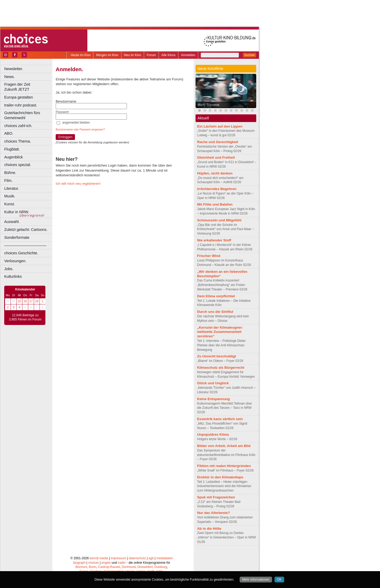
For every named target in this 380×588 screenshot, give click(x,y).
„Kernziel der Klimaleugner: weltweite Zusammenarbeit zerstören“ (220, 332)
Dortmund (129, 567)
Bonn (93, 567)
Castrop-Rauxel (109, 567)
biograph (79, 563)
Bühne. (10, 173)
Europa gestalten (19, 97)
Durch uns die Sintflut (215, 312)
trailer (122, 563)
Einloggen (65, 137)
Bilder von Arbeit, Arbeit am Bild (224, 446)
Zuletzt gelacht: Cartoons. (26, 230)
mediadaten (165, 558)
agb (151, 558)
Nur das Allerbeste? (213, 513)
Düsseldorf (145, 567)
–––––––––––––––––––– (25, 245)
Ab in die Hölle (209, 529)
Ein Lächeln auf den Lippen (220, 126)
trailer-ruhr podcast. (21, 105)
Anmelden (188, 55)
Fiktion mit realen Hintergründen (224, 466)
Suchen (250, 55)
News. (9, 77)
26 (25, 301)
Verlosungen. (15, 261)
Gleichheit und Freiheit (216, 157)
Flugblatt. (12, 149)
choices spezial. (18, 165)
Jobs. (9, 269)
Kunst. (10, 204)
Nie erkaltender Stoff (214, 240)
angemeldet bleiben (76, 123)
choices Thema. (18, 141)
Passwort (62, 112)
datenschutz (137, 558)
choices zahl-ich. (18, 126)
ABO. (9, 133)
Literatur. (12, 188)
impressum (119, 558)
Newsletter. (14, 69)
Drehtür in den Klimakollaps (220, 477)
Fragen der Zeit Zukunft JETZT (29, 87)
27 (31, 301)
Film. (8, 181)
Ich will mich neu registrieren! (78, 184)
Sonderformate (17, 237)
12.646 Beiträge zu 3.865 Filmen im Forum (25, 317)
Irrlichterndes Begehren (217, 189)
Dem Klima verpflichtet (216, 296)
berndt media (99, 558)
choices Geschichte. (21, 253)
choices (94, 563)
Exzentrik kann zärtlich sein (220, 419)
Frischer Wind (209, 256)
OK (279, 580)
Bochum (81, 567)
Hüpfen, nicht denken (215, 173)
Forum (151, 55)
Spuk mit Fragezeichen (216, 497)
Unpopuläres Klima (213, 434)
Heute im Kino (81, 55)
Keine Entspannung (213, 399)
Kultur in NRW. (17, 212)
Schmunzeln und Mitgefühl (219, 220)
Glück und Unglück (213, 383)
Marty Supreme (208, 105)
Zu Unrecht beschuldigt (217, 356)
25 (19, 301)
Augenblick (13, 157)
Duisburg (161, 567)
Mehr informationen (256, 580)
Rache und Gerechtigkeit (218, 142)
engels (106, 563)
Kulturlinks (13, 276)
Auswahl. (12, 222)
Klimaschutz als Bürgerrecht (221, 368)
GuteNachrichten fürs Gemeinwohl (22, 115)
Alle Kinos (168, 55)
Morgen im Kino (107, 55)
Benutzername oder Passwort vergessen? (80, 130)
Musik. (10, 196)
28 (37, 301)
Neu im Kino (133, 55)
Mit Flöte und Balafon (215, 204)
